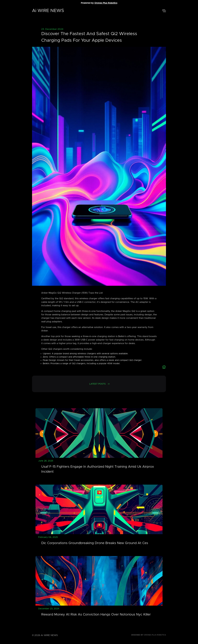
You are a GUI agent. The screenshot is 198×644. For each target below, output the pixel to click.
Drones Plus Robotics (106, 3)
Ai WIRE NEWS (48, 11)
